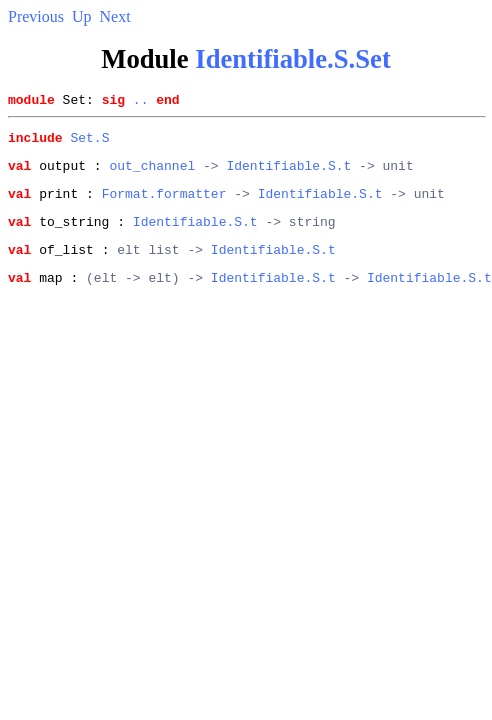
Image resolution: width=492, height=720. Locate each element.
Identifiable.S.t (288, 174)
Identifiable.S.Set (293, 59)
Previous (36, 16)
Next (115, 16)
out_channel (152, 174)
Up (82, 16)
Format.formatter (164, 205)
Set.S (89, 143)
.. (141, 102)
